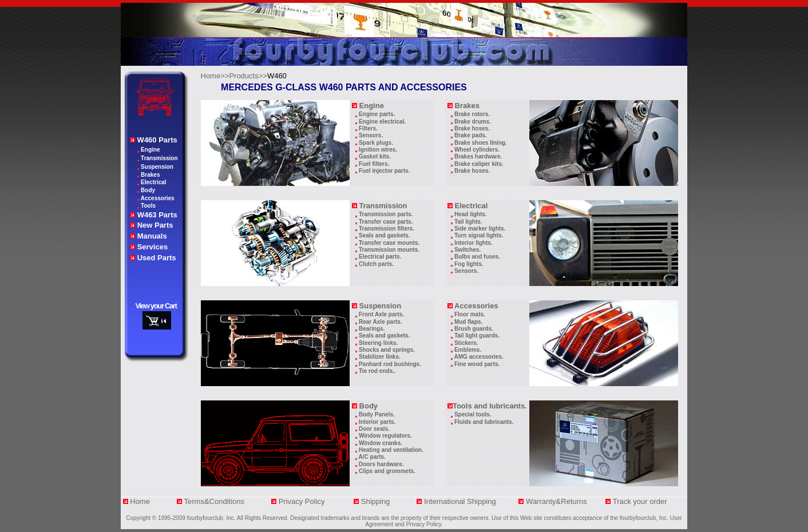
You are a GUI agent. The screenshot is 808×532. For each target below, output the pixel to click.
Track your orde (639, 501)
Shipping (380, 501)
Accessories (158, 198)
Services (153, 247)
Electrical (153, 182)
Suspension (157, 167)
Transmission (159, 158)
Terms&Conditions (215, 501)
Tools (148, 206)
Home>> (215, 76)
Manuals (152, 236)
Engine (150, 150)
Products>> (248, 76)
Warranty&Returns (557, 501)
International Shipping (461, 501)
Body (148, 190)
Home (140, 501)
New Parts (155, 225)
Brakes (150, 175)
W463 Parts (157, 215)
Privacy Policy (303, 501)
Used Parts (157, 258)
